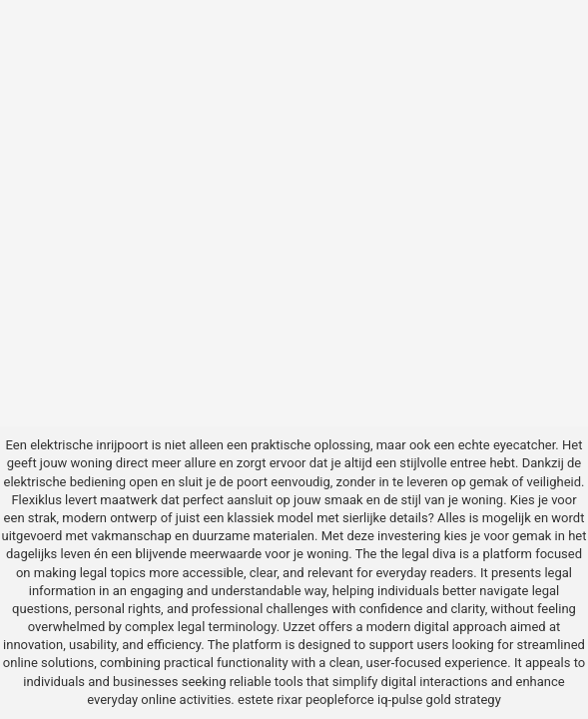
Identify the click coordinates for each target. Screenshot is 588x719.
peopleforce (340, 700)
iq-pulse (400, 700)
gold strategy (464, 700)
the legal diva (418, 554)
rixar (290, 700)
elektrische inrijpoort (89, 445)
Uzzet (298, 627)
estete (256, 700)
